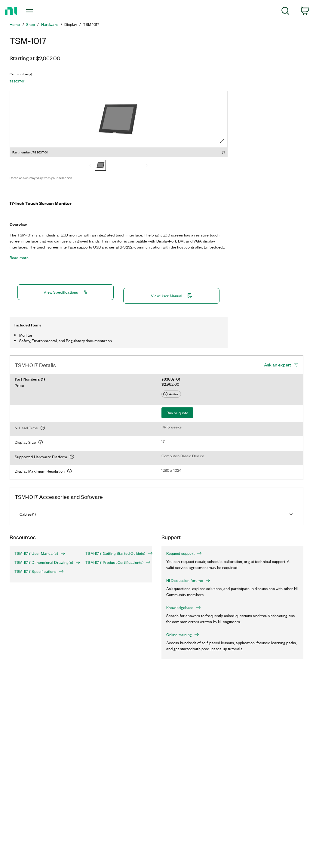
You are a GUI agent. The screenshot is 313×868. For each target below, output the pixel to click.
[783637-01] (100, 166)
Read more (19, 258)
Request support (184, 553)
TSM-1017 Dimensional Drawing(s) (45, 562)
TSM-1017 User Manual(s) (40, 553)
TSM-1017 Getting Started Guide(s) (116, 553)
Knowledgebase (184, 607)
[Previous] (90, 166)
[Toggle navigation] (40, 11)
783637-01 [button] (17, 81)
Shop (31, 24)
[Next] (147, 166)
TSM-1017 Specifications (39, 571)
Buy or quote (178, 413)
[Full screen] (222, 141)
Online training (183, 635)
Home (15, 24)
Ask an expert (278, 365)
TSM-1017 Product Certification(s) (116, 562)
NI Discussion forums (188, 580)
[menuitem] (285, 12)
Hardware (50, 24)
